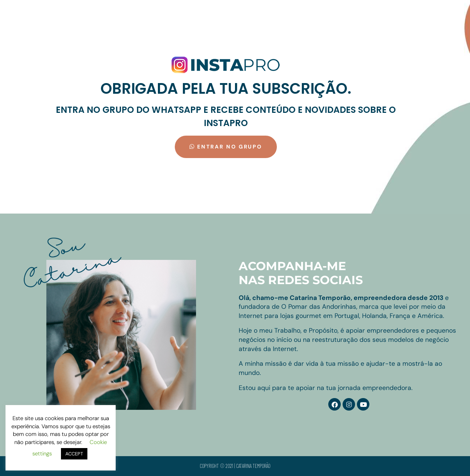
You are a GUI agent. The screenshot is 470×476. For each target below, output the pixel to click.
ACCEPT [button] (74, 454)
